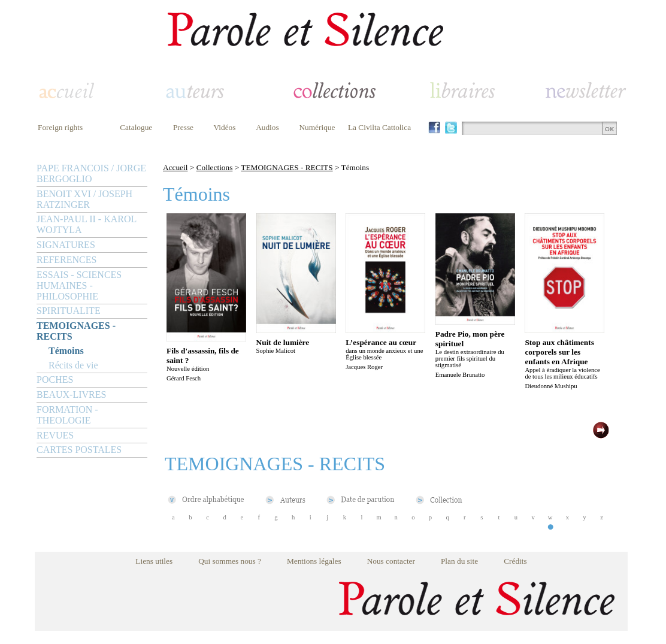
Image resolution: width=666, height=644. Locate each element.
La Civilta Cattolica (379, 127)
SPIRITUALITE (69, 311)
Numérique (317, 127)
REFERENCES (66, 260)
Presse (183, 127)
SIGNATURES (66, 245)
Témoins (66, 351)
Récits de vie (73, 365)
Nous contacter (391, 561)
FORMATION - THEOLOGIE (67, 415)
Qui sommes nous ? (230, 561)
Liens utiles (154, 561)
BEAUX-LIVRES (71, 394)
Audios (267, 127)
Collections (215, 167)
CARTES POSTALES (79, 450)
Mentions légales (314, 561)
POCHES (55, 380)
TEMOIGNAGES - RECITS (76, 331)
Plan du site (459, 561)
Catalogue (136, 127)
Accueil (175, 167)
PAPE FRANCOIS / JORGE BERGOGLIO (91, 173)
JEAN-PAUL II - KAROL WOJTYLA (87, 224)
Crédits (515, 561)
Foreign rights (60, 127)
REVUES (55, 435)
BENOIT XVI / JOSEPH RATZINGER (84, 199)
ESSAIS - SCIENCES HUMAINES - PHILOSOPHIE (79, 285)
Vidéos (225, 127)
